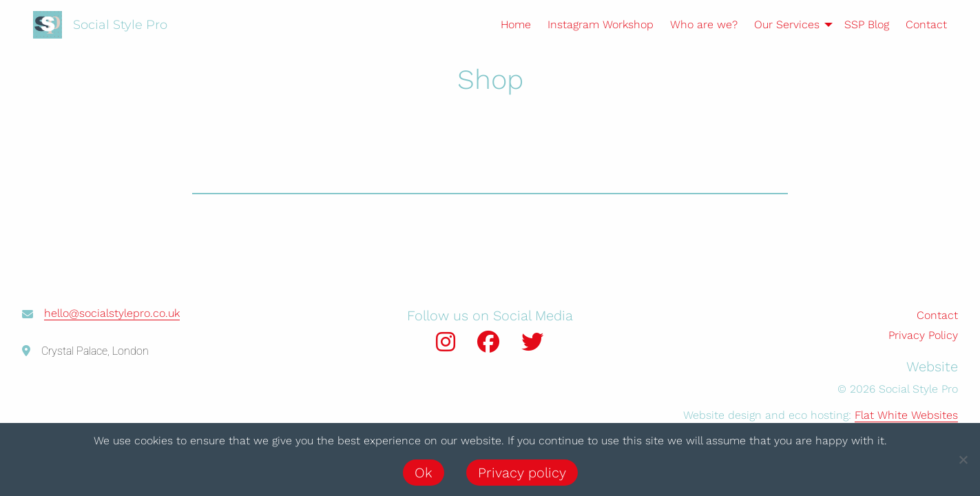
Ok (424, 473)
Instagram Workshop (601, 24)
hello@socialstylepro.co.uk (112, 313)
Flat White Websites (906, 415)
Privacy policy (522, 473)
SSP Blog (867, 24)
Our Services (787, 24)
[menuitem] (508, 25)
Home (516, 24)
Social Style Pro (120, 25)
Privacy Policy (923, 335)
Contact (926, 24)
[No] (963, 459)
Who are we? (704, 24)
